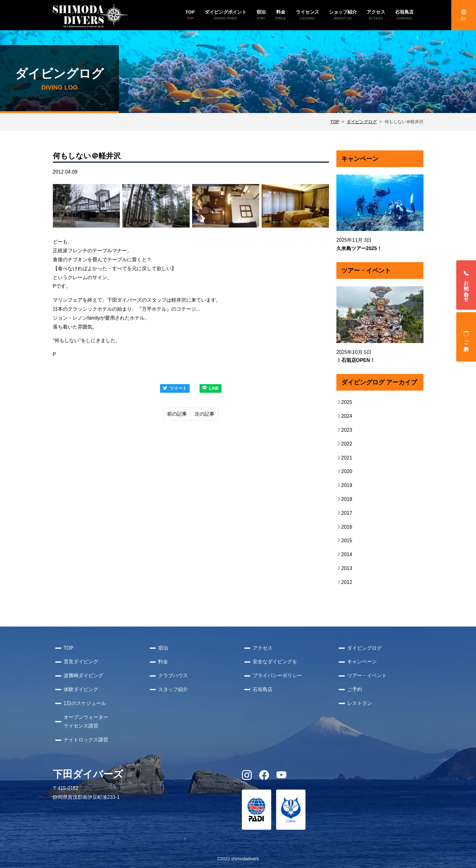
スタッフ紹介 (173, 689)
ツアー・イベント (367, 675)
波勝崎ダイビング (83, 675)
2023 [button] (344, 430)
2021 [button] (344, 458)
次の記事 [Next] (204, 414)
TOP (335, 122)
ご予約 (466, 337)
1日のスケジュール (85, 703)
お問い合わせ (466, 285)
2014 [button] (344, 554)
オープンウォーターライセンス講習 (86, 722)
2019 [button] (344, 485)
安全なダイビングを (275, 662)
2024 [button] (344, 416)
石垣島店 (263, 689)
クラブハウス (173, 675)
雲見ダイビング (81, 662)
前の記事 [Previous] (177, 414)
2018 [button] (344, 499)
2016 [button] (344, 527)
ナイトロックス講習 (86, 740)
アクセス (263, 648)
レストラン (360, 703)
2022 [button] (344, 444)
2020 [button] (344, 471)
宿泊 (163, 648)
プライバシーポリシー (277, 675)
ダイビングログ (362, 122)
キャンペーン (362, 662)
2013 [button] (344, 568)
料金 (163, 662)
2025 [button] (344, 402)
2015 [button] (344, 541)
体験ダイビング (81, 689)
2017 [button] (344, 513)
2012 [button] (344, 582)
